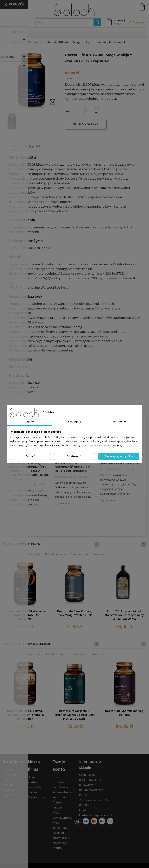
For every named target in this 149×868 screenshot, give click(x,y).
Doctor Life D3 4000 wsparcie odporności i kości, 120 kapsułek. (25, 615)
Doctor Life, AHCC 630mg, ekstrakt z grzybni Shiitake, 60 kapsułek (25, 715)
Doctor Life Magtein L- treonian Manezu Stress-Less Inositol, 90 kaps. (74, 715)
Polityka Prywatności (11, 773)
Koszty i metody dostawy (9, 785)
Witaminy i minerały (29, 555)
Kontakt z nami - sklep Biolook (36, 788)
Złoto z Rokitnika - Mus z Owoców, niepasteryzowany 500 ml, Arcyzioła (124, 615)
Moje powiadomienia (63, 815)
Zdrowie (8, 555)
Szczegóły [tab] (74, 422)
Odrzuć (30, 456)
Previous (4, 438)
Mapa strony (36, 798)
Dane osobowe (59, 780)
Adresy (57, 803)
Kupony (58, 808)
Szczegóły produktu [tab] (31, 146)
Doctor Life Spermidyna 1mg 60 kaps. (124, 713)
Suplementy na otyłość (120, 463)
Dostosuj (74, 456)
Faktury (57, 848)
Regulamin (10, 795)
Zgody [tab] (29, 422)
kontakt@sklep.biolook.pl (96, 816)
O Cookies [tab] (120, 422)
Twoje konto (59, 766)
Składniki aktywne (55, 555)
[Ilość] (89, 110)
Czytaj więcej (16, 511)
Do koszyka (86, 125)
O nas (31, 777)
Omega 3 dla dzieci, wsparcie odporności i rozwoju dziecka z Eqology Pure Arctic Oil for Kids (29, 471)
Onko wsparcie (79, 555)
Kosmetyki (99, 555)
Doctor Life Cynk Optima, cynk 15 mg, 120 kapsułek (75, 614)
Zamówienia (61, 788)
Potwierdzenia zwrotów (62, 795)
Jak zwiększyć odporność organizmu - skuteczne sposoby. (74, 467)
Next (144, 544)
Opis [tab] (13, 146)
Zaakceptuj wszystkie (119, 456)
